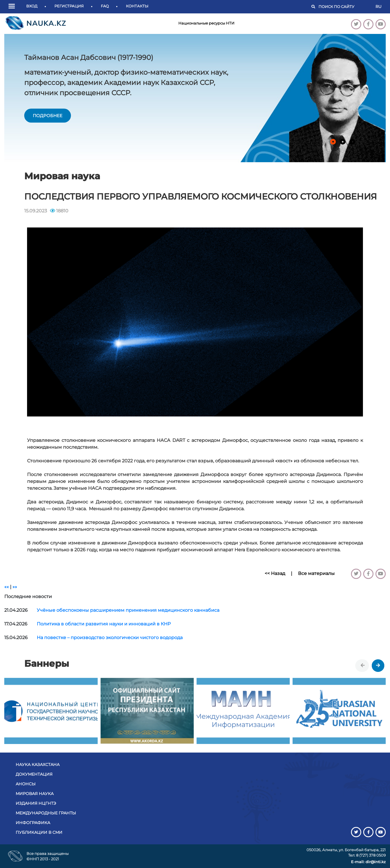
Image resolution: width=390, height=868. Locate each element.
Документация (34, 774)
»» (15, 587)
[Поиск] (344, 7)
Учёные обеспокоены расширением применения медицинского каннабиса (128, 610)
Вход (32, 6)
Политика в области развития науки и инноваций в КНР (104, 624)
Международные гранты (46, 813)
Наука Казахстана (38, 765)
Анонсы (26, 784)
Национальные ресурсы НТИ (206, 23)
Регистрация (69, 6)
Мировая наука (35, 794)
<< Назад (275, 573)
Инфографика (33, 823)
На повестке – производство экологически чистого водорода (110, 638)
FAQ (105, 6)
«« (7, 587)
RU (378, 7)
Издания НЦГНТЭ (36, 803)
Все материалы (316, 573)
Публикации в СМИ (39, 832)
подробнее (48, 116)
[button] (13, 7)
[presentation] (363, 666)
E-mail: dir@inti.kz (368, 862)
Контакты (137, 6)
